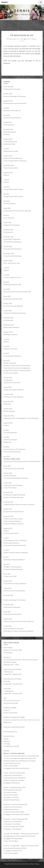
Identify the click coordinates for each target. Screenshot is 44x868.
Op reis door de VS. (22, 35)
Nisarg (37, 864)
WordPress (26, 864)
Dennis (5, 2)
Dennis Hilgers (31, 39)
